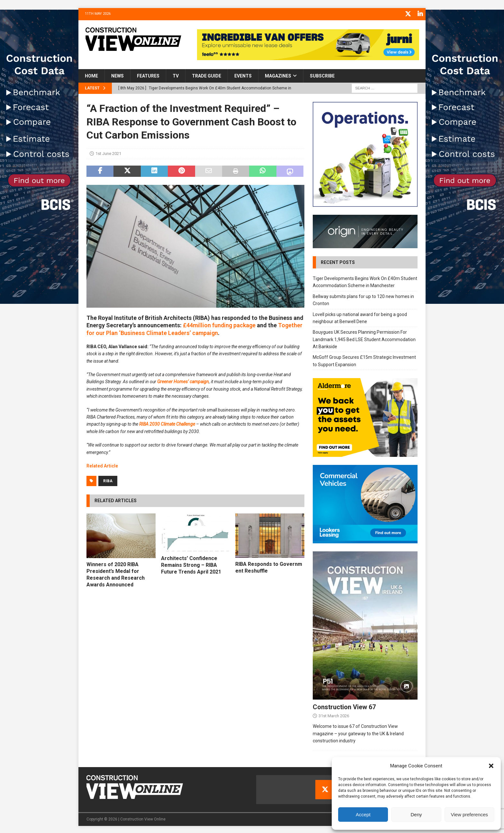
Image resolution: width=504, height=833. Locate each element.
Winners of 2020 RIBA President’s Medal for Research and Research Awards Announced (116, 573)
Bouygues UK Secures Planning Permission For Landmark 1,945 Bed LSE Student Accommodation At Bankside (364, 338)
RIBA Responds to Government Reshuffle (269, 566)
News (117, 75)
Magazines (278, 75)
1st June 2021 (108, 153)
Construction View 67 (344, 706)
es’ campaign (196, 381)
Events (243, 75)
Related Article (102, 465)
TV (176, 75)
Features (148, 75)
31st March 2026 (334, 715)
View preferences (470, 815)
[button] (491, 766)
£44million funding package (219, 324)
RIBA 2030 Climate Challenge (167, 423)
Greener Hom (170, 381)
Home (91, 75)
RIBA (108, 480)
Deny (416, 815)
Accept (363, 815)
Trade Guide (207, 75)
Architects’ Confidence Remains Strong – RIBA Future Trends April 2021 (191, 564)
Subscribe (322, 75)
